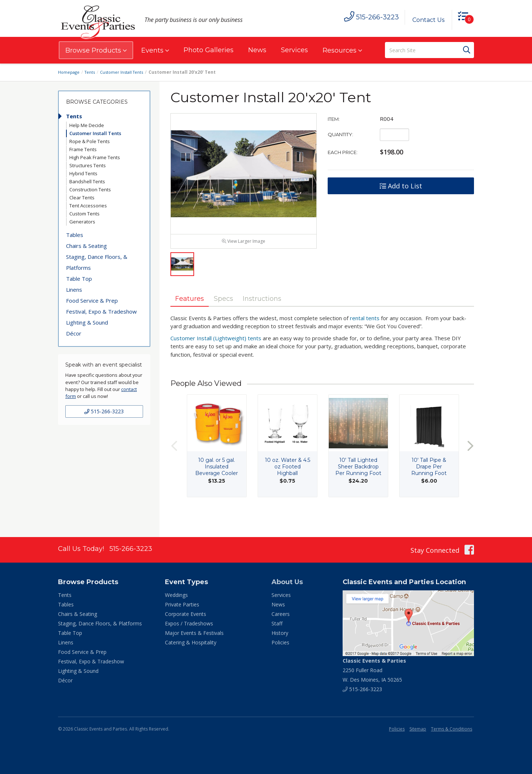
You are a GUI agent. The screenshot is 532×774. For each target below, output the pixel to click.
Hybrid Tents (83, 173)
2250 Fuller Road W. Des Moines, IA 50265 (374, 670)
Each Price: (343, 152)
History (280, 633)
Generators (82, 222)
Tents (92, 72)
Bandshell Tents (87, 181)
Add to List (401, 186)
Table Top (79, 279)
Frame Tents (83, 149)
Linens (74, 290)
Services (294, 50)
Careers (281, 614)
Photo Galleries (209, 50)
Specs (233, 314)
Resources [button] (342, 50)
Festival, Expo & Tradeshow (101, 311)
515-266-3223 (104, 411)
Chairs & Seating (86, 246)
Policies (280, 642)
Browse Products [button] (96, 50)
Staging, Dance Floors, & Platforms (97, 262)
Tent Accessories (88, 206)
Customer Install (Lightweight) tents (216, 354)
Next (470, 462)
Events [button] (155, 50)
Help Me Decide (87, 125)
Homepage (70, 72)
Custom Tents (84, 214)
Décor (74, 333)
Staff (277, 623)
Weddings (176, 595)
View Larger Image (244, 256)
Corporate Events (186, 614)
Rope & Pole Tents (90, 141)
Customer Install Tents (126, 72)
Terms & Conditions (452, 729)
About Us (287, 582)
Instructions (279, 314)
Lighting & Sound (87, 322)
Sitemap (418, 729)
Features (193, 314)
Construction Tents (90, 189)
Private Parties (182, 604)
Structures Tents (88, 165)
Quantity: (340, 134)
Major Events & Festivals (194, 633)
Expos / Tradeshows (189, 623)
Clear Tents (82, 198)
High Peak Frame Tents (95, 157)
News (257, 50)
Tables (75, 235)
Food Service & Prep (92, 300)
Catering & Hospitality (191, 642)
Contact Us (425, 20)
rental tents (365, 334)
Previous (174, 462)
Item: (334, 119)
